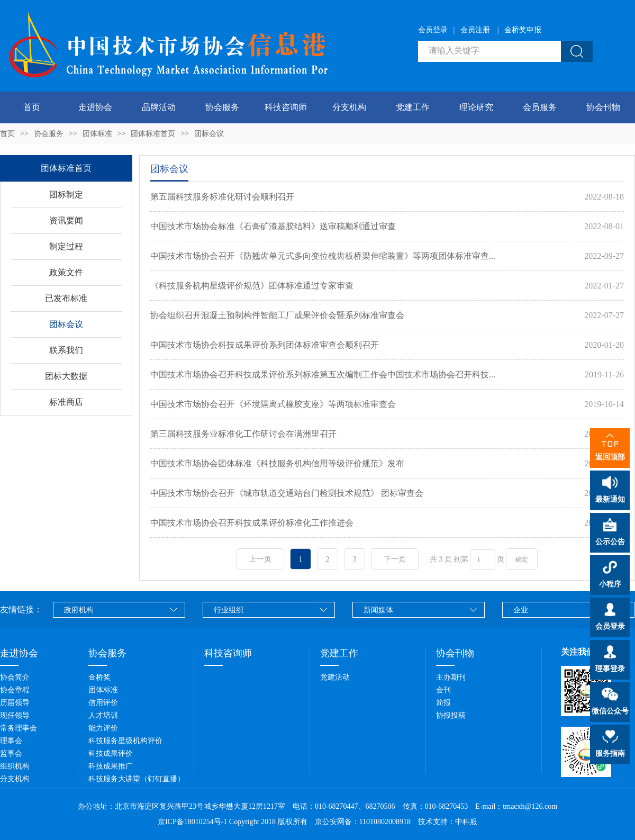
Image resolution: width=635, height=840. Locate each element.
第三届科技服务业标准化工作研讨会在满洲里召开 (243, 434)
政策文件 (66, 272)
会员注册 (475, 30)
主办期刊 (451, 677)
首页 (32, 107)
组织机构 (15, 766)
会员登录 (433, 30)
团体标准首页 (153, 134)
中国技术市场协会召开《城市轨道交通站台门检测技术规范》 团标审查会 (287, 493)
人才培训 (103, 715)
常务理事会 (19, 728)
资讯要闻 (66, 220)
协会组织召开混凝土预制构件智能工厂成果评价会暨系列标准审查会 (277, 315)
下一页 (395, 559)
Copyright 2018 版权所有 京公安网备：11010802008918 (323, 822)
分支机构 (349, 107)
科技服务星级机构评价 (125, 741)
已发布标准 (66, 298)
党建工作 (413, 107)
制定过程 (66, 246)
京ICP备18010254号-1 (192, 822)
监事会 (11, 753)
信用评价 (103, 703)
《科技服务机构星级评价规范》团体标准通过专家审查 (252, 286)
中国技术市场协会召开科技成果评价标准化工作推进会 (252, 523)
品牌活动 (159, 107)
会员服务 (540, 107)
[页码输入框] (483, 559)
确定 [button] (522, 559)
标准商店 (66, 402)
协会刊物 (603, 107)
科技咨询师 (286, 107)
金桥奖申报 (523, 30)
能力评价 (103, 728)
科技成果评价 (111, 753)
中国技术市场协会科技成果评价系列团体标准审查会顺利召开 (265, 345)
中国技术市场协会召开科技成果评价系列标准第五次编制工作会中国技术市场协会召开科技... (323, 374)
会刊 (443, 690)
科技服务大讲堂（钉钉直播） (137, 779)
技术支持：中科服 (448, 822)
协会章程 (15, 690)
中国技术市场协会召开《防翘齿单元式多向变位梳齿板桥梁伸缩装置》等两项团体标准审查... (323, 256)
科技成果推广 (111, 766)
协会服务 (222, 107)
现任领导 (15, 715)
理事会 (11, 741)
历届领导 (15, 703)
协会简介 (15, 677)
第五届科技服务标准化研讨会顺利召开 (222, 197)
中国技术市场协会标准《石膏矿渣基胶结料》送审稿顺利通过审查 (273, 226)
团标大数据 (66, 376)
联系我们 (66, 350)
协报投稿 (451, 715)
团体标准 (97, 134)
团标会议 (209, 134)
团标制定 (66, 195)
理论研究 (476, 107)
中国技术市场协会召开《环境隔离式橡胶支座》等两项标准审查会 (273, 404)
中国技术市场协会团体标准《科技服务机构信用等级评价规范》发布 (277, 463)
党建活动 (335, 677)
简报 (443, 703)
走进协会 (95, 107)
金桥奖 (99, 677)
